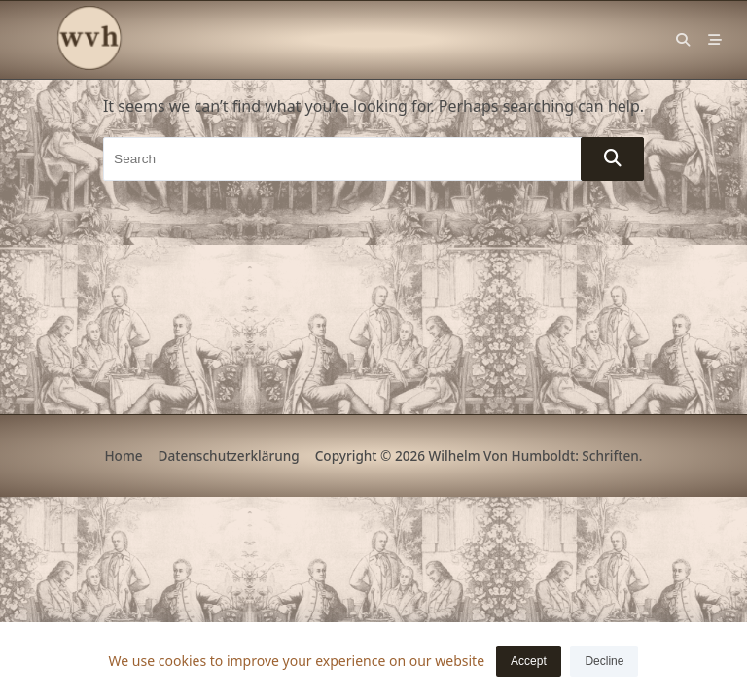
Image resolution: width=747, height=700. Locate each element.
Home (123, 455)
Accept (529, 661)
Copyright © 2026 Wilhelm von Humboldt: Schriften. (479, 455)
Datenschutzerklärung (229, 455)
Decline (604, 661)
